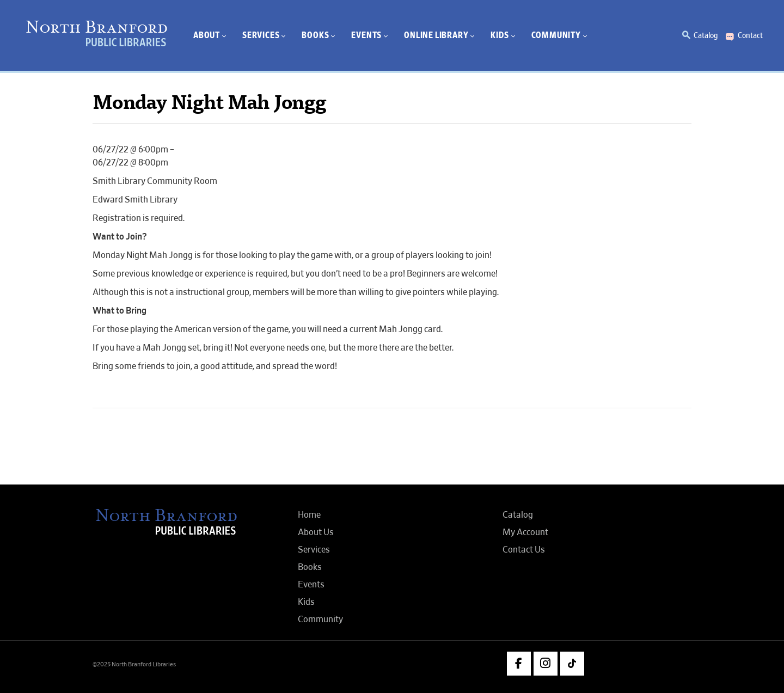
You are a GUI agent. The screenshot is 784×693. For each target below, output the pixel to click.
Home (309, 515)
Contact (750, 35)
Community (320, 620)
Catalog (706, 35)
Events (311, 585)
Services (314, 550)
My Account (525, 532)
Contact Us (524, 550)
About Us (316, 532)
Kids (306, 602)
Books (310, 567)
